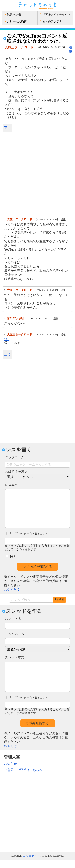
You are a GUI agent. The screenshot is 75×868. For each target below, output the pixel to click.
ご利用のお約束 (16, 22)
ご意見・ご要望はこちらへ (23, 778)
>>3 (7, 339)
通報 (63, 219)
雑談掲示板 (13, 15)
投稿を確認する (38, 731)
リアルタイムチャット (55, 15)
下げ (11, 564)
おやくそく (12, 597)
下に (7, 128)
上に (7, 354)
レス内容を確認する (38, 575)
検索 (60, 607)
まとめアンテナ (51, 22)
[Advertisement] (37, 175)
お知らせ (10, 772)
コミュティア (31, 864)
